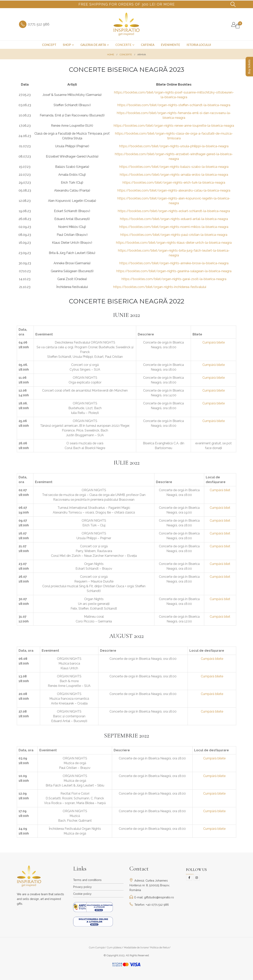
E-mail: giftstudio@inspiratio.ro (152, 897)
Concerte (123, 45)
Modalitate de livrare (136, 947)
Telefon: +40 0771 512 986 (149, 905)
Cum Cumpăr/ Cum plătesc (105, 947)
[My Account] (234, 25)
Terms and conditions (87, 880)
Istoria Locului (199, 45)
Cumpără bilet (220, 490)
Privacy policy (82, 887)
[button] (233, 4)
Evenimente (170, 45)
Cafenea (148, 45)
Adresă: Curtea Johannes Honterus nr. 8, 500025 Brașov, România (150, 885)
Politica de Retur (160, 947)
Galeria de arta (93, 45)
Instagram (197, 878)
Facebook (189, 878)
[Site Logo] (127, 24)
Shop (67, 45)
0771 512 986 (39, 24)
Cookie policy (82, 894)
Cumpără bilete (214, 342)
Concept (49, 45)
